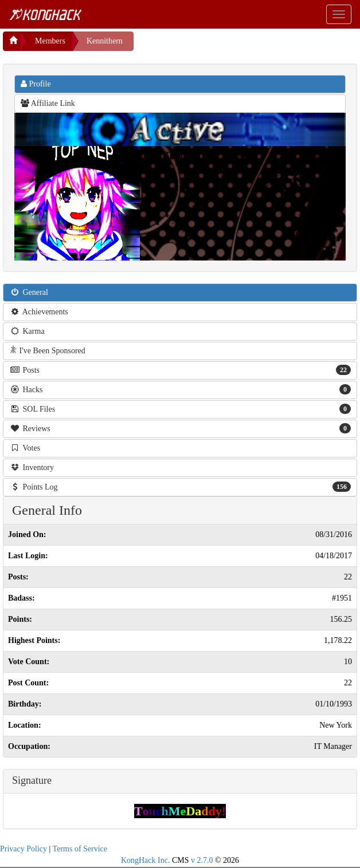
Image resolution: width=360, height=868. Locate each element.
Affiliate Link (48, 103)
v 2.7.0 (202, 860)
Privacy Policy (24, 849)
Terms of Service (80, 849)
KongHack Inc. (146, 860)
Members (50, 41)
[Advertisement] (225, 46)
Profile (36, 84)
